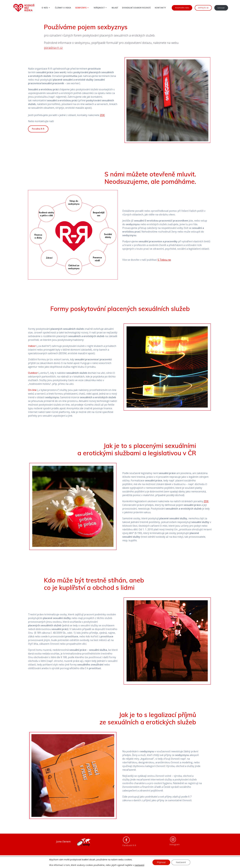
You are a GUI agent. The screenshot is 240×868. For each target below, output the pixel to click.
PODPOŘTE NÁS (182, 8)
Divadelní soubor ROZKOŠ (136, 8)
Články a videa (63, 8)
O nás (45, 8)
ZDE (206, 501)
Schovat (221, 8)
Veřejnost (99, 8)
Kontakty (160, 8)
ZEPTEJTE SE (203, 8)
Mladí (115, 8)
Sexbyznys (81, 8)
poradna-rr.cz (53, 48)
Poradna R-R (38, 129)
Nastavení (181, 862)
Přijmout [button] (161, 862)
